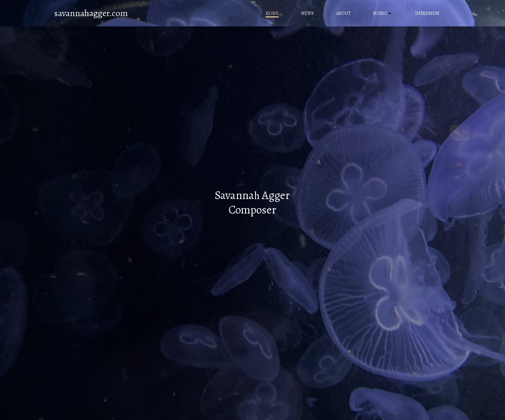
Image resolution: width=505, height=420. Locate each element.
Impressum (427, 13)
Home (272, 13)
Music (383, 13)
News (307, 13)
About (343, 13)
